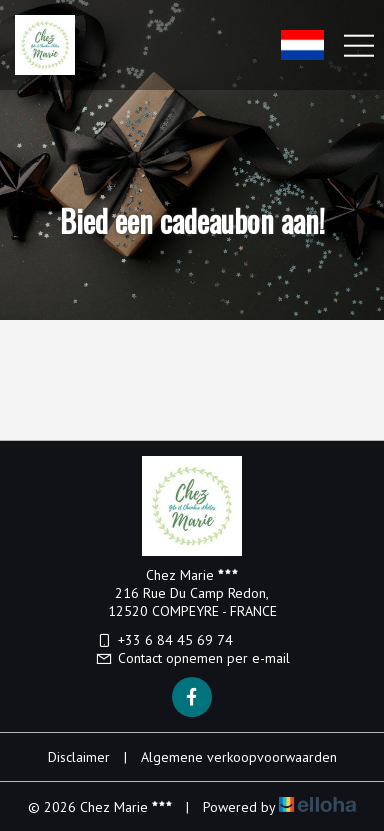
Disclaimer (79, 757)
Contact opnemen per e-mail (192, 658)
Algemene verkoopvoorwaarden (239, 757)
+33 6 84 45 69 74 (164, 640)
